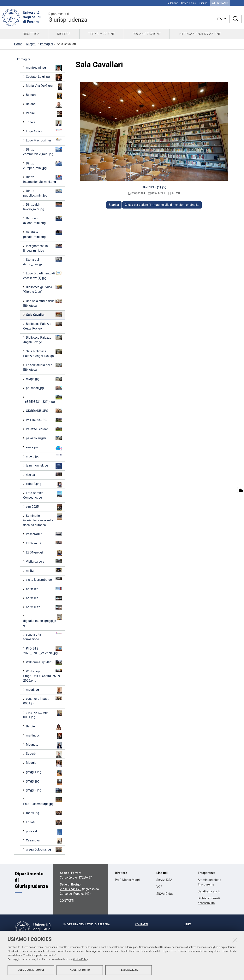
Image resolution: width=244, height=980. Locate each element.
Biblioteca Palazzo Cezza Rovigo (42, 326)
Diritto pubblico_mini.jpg (42, 193)
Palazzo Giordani (43, 429)
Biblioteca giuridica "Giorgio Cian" (42, 289)
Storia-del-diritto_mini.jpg (42, 262)
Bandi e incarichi (209, 891)
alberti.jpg (43, 456)
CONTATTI (67, 901)
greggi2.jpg (43, 791)
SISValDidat (165, 894)
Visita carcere (43, 561)
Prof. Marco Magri (127, 880)
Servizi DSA (164, 880)
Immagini (47, 44)
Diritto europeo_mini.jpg (42, 166)
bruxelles (43, 589)
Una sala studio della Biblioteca (42, 303)
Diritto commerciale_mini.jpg (42, 152)
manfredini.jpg (43, 68)
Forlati (43, 822)
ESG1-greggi (43, 553)
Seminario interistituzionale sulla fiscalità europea (42, 520)
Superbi (43, 754)
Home (18, 44)
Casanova (43, 841)
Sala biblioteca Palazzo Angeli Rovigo (42, 353)
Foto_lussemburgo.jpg (42, 801)
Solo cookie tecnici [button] (31, 970)
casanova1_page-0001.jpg (42, 701)
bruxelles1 (43, 598)
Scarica (114, 205)
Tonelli (43, 123)
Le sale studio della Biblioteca (42, 367)
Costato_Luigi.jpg (43, 77)
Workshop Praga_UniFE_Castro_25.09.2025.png (42, 676)
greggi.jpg (43, 782)
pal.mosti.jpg (43, 388)
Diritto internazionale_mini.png (42, 179)
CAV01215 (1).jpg (154, 187)
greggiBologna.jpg (43, 850)
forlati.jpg (43, 813)
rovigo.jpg (43, 379)
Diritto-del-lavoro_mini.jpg (42, 207)
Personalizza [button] (129, 970)
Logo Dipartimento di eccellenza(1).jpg (42, 275)
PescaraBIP (43, 534)
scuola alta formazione (42, 637)
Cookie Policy (80, 959)
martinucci (43, 736)
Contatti (142, 924)
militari (43, 570)
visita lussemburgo (43, 579)
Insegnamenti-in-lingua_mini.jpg (42, 248)
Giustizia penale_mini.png (42, 234)
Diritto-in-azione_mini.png (42, 220)
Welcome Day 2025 (43, 662)
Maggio (43, 764)
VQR (159, 887)
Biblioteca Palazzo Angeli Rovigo (42, 340)
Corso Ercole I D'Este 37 (76, 877)
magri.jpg (43, 691)
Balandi (43, 105)
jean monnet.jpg (43, 466)
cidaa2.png (43, 485)
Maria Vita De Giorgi (43, 87)
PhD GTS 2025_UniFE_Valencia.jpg (42, 651)
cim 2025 (43, 507)
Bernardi (43, 96)
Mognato (43, 745)
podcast (43, 832)
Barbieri (43, 727)
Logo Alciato (43, 131)
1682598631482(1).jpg (42, 399)
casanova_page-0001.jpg (42, 715)
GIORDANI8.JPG (43, 411)
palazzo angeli (43, 438)
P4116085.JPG (43, 420)
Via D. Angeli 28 (71, 889)
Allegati (31, 44)
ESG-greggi (43, 543)
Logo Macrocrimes (43, 140)
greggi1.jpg (43, 773)
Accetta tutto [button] (80, 970)
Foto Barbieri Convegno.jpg (42, 495)
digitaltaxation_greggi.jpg (42, 621)
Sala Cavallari (44, 315)
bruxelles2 (43, 607)
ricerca (43, 475)
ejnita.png (43, 448)
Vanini (43, 114)
